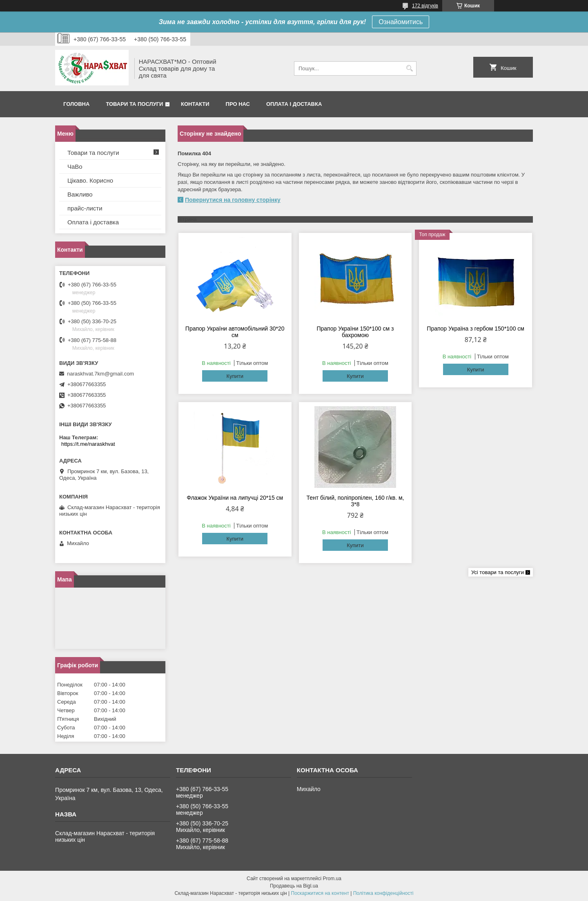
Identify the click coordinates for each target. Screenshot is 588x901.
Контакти (195, 104)
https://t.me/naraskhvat (88, 444)
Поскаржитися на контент (320, 893)
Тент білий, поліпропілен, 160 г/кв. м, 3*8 (355, 501)
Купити (235, 376)
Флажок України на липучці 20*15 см (235, 498)
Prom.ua (332, 879)
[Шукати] (409, 68)
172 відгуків (425, 6)
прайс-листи (85, 208)
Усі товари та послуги (498, 572)
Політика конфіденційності (383, 893)
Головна (76, 104)
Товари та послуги (134, 104)
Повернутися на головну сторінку (233, 200)
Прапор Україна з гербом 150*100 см (476, 329)
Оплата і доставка (294, 104)
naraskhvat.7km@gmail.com (100, 374)
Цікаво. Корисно (90, 180)
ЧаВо (75, 167)
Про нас (238, 104)
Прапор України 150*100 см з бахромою (355, 332)
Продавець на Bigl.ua (294, 886)
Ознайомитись (401, 22)
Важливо (80, 194)
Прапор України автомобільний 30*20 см (235, 332)
